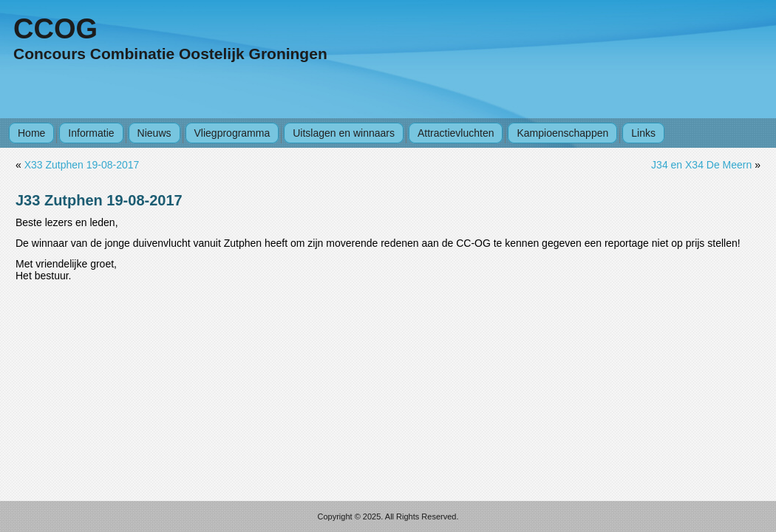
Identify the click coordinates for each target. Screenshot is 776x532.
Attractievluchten (456, 133)
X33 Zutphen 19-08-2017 (82, 165)
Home (31, 133)
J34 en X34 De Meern (701, 165)
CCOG (55, 29)
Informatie (91, 133)
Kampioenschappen (562, 133)
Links (643, 133)
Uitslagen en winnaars (344, 133)
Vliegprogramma (232, 133)
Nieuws (154, 133)
